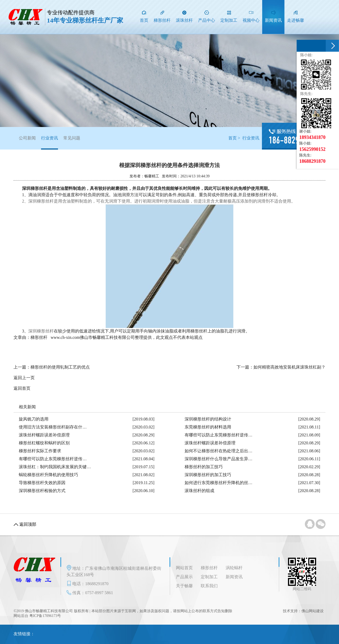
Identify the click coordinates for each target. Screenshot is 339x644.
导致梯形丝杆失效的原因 (42, 483)
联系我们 (209, 586)
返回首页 (22, 388)
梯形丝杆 (209, 568)
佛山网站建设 (313, 611)
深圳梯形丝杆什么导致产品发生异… (218, 459)
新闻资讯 (234, 577)
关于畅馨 (184, 586)
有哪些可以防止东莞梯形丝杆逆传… (218, 435)
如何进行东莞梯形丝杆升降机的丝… (218, 483)
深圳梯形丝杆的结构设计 (208, 419)
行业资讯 (50, 143)
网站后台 (21, 616)
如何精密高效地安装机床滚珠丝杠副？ (289, 367)
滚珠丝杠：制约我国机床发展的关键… (55, 467)
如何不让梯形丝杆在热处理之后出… (218, 451)
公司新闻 (27, 138)
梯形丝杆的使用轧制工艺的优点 (60, 367)
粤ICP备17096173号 (45, 616)
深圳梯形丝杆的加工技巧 (208, 475)
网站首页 (184, 568)
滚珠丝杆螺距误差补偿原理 (44, 435)
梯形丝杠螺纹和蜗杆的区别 (44, 443)
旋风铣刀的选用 (34, 419)
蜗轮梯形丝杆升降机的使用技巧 (48, 475)
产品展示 (184, 577)
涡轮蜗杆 (234, 568)
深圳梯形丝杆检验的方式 (42, 491)
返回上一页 (24, 378)
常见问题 (72, 138)
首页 (233, 138)
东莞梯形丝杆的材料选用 (208, 427)
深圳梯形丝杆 (41, 331)
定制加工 (209, 577)
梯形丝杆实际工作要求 (40, 451)
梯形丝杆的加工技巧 (204, 467)
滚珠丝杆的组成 (199, 491)
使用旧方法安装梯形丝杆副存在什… (53, 427)
